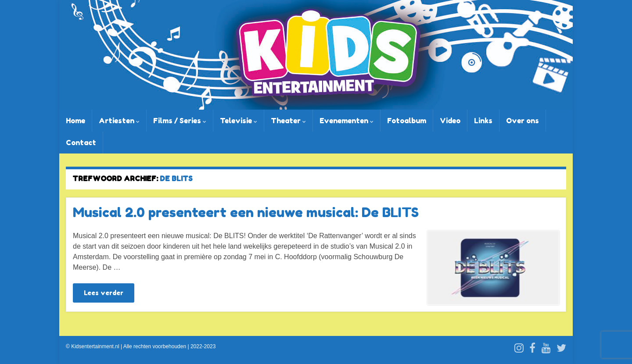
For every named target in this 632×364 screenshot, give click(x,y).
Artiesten (119, 121)
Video (450, 121)
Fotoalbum (407, 121)
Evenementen (347, 121)
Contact (81, 143)
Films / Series (180, 121)
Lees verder (104, 293)
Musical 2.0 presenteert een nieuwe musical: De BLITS (246, 212)
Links (483, 121)
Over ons (522, 121)
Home (75, 121)
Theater (288, 121)
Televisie (239, 121)
